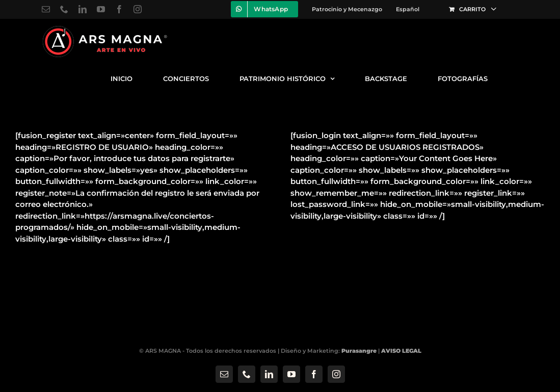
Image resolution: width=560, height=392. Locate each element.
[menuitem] (408, 9)
